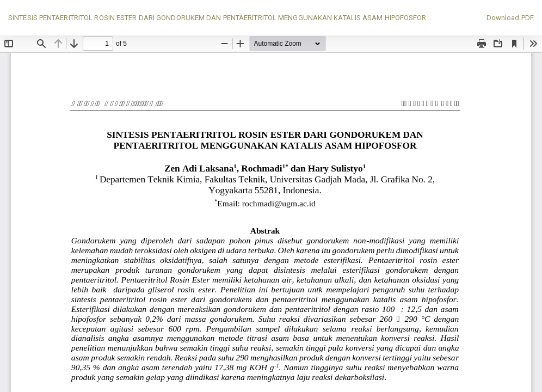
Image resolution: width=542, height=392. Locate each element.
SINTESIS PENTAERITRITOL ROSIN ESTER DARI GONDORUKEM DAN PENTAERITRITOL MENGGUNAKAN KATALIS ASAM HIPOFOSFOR (217, 18)
